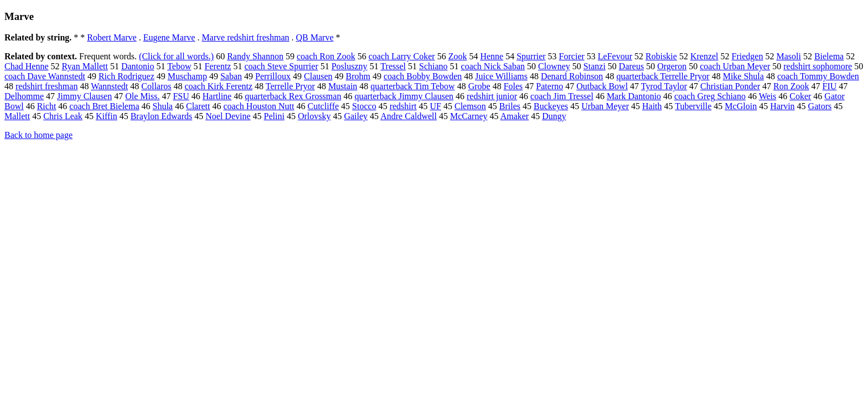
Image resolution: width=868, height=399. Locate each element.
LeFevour (615, 56)
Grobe (479, 86)
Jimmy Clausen (84, 96)
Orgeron (672, 66)
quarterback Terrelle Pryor (663, 76)
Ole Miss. (142, 96)
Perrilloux (273, 76)
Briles (510, 106)
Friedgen (748, 56)
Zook (458, 56)
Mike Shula (743, 76)
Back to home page (38, 135)
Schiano (433, 66)
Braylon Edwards (162, 116)
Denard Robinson (572, 76)
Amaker (515, 116)
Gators (820, 106)
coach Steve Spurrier (281, 66)
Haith (652, 106)
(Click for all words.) (176, 56)
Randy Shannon (255, 56)
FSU (181, 96)
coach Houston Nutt (259, 106)
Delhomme (24, 96)
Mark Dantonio (634, 96)
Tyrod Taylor (664, 86)
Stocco (364, 106)
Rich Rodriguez (126, 76)
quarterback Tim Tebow (412, 86)
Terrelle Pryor (290, 86)
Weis (768, 96)
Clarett (198, 106)
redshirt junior (492, 96)
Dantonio (138, 66)
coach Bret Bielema (104, 106)
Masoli (788, 56)
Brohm (358, 76)
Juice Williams (501, 76)
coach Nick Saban (493, 66)
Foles (513, 86)
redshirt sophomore (818, 66)
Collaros (156, 86)
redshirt (403, 106)
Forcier (572, 56)
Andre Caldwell (409, 116)
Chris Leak (63, 116)
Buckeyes (551, 106)
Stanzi (595, 66)
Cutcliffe (324, 106)
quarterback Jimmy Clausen (404, 96)
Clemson (470, 106)
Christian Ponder (730, 86)
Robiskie (661, 56)
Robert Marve (112, 37)
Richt (47, 106)
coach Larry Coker (402, 56)
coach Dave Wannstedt (45, 76)
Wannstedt (109, 86)
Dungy (554, 116)
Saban (231, 76)
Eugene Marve (169, 37)
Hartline (217, 96)
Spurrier (531, 56)
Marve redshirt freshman (245, 37)
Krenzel (704, 56)
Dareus (631, 66)
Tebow (179, 66)
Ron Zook (791, 86)
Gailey (356, 116)
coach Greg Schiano (710, 96)
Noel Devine (228, 116)
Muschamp (187, 76)
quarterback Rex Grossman (293, 96)
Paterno (549, 86)
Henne (492, 56)
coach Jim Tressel (562, 96)
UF (436, 106)
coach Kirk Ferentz (218, 86)
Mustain (343, 86)
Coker (800, 96)
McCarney (469, 116)
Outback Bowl (602, 86)
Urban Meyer (605, 106)
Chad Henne (27, 66)
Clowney (554, 66)
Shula (163, 106)
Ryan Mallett (85, 66)
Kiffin (107, 116)
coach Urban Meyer (735, 66)
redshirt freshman (46, 86)
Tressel (393, 66)
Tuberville (693, 106)
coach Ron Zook (326, 56)
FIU (829, 86)
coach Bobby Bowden (423, 76)
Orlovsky (314, 116)
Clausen (318, 76)
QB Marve (315, 37)
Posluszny (350, 66)
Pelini (274, 116)
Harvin (782, 106)
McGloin (741, 106)
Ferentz (218, 66)
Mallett (17, 116)
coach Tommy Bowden (818, 76)
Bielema (829, 56)
